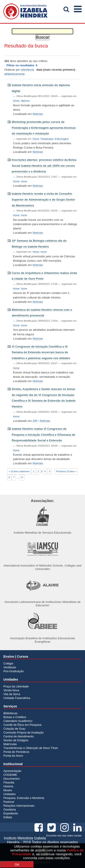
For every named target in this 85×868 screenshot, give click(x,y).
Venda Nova (11, 690)
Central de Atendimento (19, 736)
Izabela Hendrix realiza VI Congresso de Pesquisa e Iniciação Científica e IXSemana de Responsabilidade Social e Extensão (44, 435)
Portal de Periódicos (16, 752)
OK (17, 864)
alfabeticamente (15, 74)
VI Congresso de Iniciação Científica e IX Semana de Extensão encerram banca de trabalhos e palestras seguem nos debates (41, 352)
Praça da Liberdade (16, 686)
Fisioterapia (47, 139)
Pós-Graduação (14, 671)
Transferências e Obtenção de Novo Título (31, 748)
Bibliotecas (10, 713)
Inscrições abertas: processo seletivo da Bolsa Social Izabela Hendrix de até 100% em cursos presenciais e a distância (44, 166)
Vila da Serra (12, 694)
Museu (8, 790)
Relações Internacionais (19, 806)
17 (22, 477)
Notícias (38, 114)
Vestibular (10, 667)
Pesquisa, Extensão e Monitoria (24, 798)
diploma (25, 101)
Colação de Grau (14, 729)
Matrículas (10, 744)
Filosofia (9, 782)
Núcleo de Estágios (16, 740)
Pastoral (9, 802)
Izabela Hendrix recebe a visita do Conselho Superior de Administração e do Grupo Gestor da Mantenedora (44, 199)
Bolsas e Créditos (15, 717)
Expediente (11, 813)
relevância (27, 70)
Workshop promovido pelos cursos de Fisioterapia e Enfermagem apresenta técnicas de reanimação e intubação (44, 128)
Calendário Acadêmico (18, 721)
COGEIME (10, 775)
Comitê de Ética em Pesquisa (22, 725)
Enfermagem (62, 139)
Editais (8, 817)
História (8, 786)
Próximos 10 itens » (66, 471)
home (24, 181)
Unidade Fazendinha (17, 698)
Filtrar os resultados (20, 65)
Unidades (10, 794)
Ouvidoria (10, 810)
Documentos (12, 779)
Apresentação (12, 771)
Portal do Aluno (13, 756)
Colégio (8, 663)
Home (16, 101)
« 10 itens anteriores (19, 471)
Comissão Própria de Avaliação (24, 732)
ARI (35, 421)
